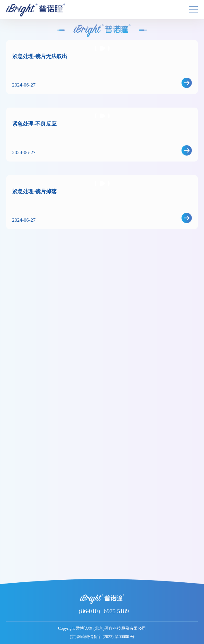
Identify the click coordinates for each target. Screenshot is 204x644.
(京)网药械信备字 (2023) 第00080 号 (102, 637)
